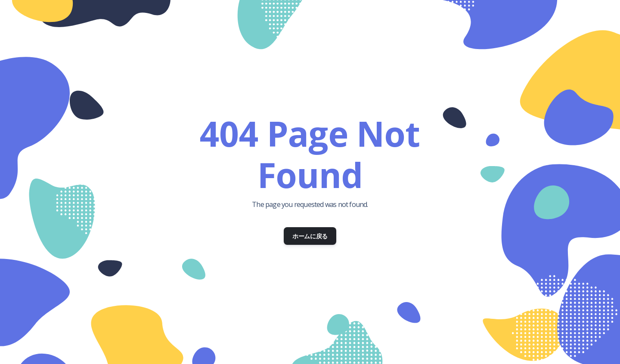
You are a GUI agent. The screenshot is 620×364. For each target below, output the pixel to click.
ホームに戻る (310, 236)
